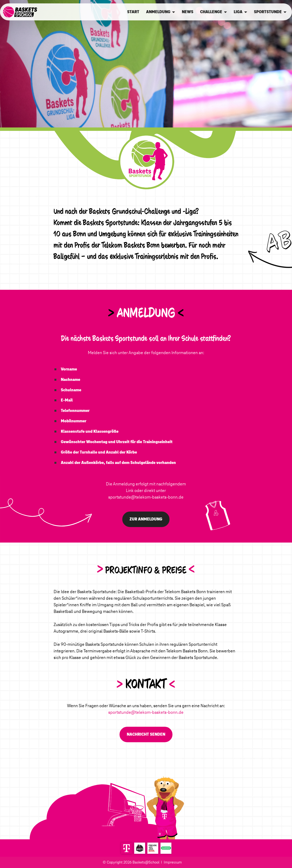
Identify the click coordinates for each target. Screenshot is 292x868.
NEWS (188, 12)
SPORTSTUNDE (268, 12)
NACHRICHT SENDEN (146, 734)
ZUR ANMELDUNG (146, 519)
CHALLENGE (211, 12)
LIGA (238, 12)
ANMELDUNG (158, 12)
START (133, 12)
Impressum (173, 862)
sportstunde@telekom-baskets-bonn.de (146, 497)
